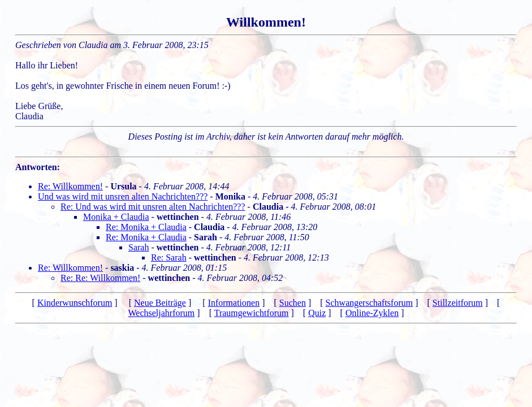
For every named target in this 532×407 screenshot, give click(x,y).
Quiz (317, 313)
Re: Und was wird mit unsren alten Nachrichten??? (153, 207)
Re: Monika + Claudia (146, 227)
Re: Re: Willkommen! (100, 278)
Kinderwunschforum (75, 303)
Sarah (139, 247)
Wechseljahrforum (162, 313)
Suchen (293, 303)
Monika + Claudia (116, 217)
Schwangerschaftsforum (369, 303)
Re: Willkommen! (70, 186)
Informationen (234, 303)
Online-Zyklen (372, 313)
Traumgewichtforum (252, 313)
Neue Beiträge (160, 303)
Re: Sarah (169, 257)
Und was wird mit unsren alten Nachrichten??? (123, 196)
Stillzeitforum (458, 303)
